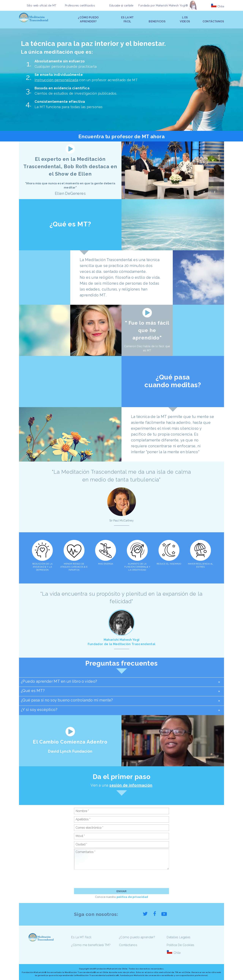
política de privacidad (132, 897)
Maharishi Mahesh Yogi (122, 640)
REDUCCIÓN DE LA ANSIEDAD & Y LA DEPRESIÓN (42, 567)
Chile (221, 6)
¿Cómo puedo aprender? (137, 937)
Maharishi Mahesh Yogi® (172, 5)
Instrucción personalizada (56, 80)
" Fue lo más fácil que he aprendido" (147, 330)
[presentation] (103, 879)
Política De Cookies (181, 945)
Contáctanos (128, 945)
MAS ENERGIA (106, 564)
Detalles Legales (179, 937)
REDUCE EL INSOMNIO (169, 564)
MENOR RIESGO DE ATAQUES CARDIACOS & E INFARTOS (74, 567)
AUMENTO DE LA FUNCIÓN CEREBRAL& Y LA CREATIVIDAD (137, 567)
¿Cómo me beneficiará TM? (91, 945)
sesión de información (131, 785)
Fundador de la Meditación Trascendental (121, 644)
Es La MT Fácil (81, 937)
